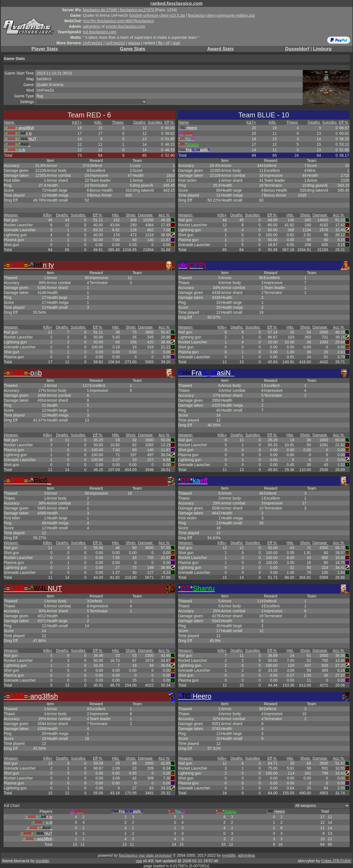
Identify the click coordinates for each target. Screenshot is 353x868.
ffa (160, 43)
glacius (134, 43)
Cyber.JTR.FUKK (336, 861)
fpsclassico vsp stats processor (145, 855)
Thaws (118, 122)
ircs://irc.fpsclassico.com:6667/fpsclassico (118, 21)
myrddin (229, 855)
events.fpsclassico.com (126, 26)
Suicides (156, 122)
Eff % (169, 122)
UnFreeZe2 (115, 43)
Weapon (12, 215)
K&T (77, 122)
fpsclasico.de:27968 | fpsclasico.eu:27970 (119, 10)
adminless (92, 26)
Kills (98, 122)
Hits (116, 215)
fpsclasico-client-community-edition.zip (221, 15)
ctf (168, 43)
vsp (139, 861)
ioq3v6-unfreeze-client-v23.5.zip (158, 15)
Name (10, 122)
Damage (146, 215)
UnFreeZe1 (93, 43)
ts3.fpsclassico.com (100, 32)
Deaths (140, 122)
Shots (131, 215)
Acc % (165, 215)
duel (176, 43)
